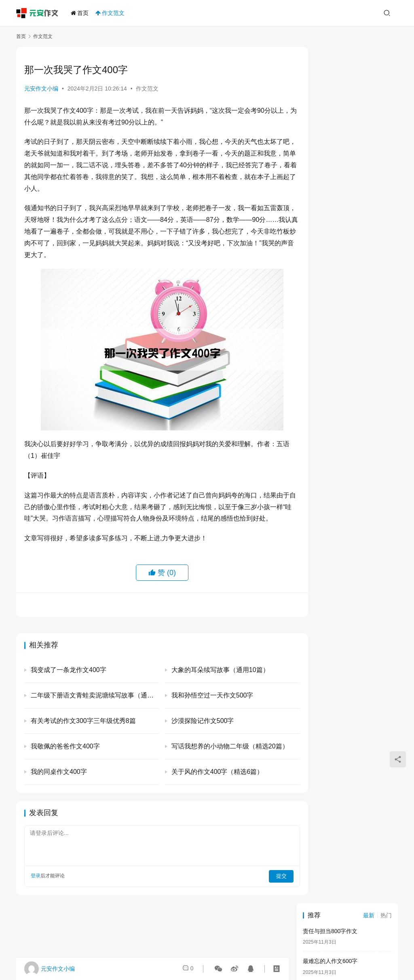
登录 (36, 887)
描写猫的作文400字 (327, 256)
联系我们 (282, 955)
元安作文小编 (41, 89)
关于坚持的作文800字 (330, 286)
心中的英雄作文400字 (330, 346)
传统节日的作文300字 (330, 135)
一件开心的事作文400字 (333, 316)
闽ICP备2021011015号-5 (294, 945)
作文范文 (112, 13)
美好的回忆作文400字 (330, 226)
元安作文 (146, 945)
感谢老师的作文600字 (330, 165)
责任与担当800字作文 (330, 75)
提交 (263, 887)
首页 (81, 13)
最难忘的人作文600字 (330, 105)
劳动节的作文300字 (327, 196)
